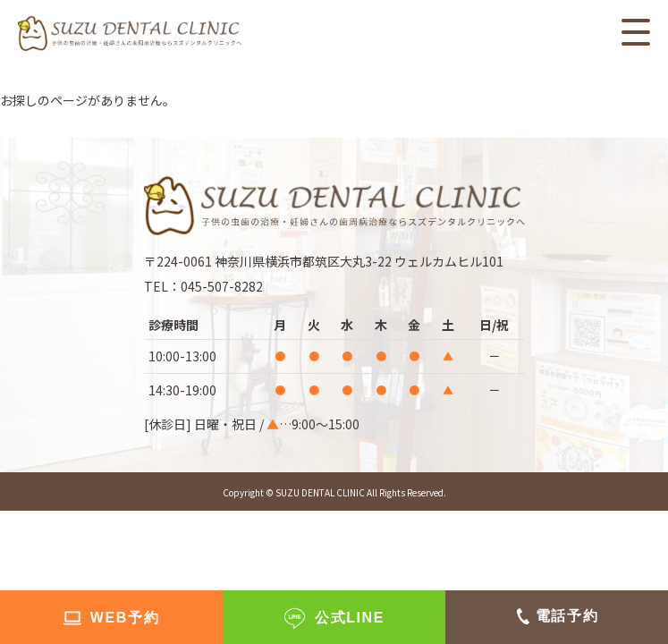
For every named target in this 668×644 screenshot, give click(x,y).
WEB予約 (125, 618)
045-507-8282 (222, 286)
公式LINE (350, 618)
